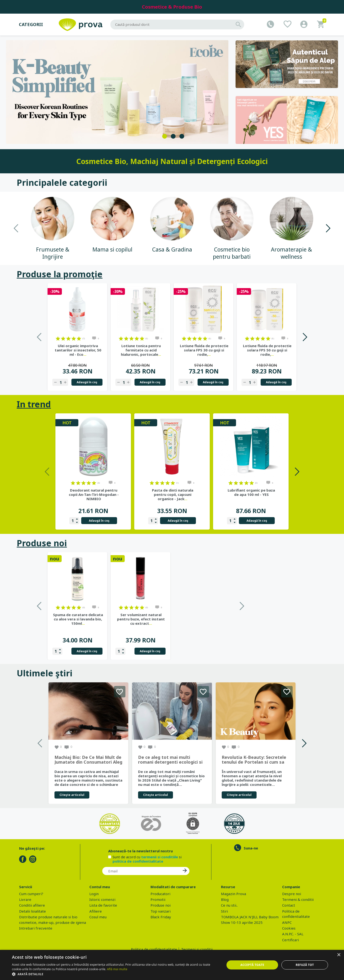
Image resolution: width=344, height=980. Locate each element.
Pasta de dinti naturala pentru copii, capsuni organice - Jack (173, 494)
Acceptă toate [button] (252, 965)
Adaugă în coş (87, 382)
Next (328, 228)
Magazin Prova (234, 894)
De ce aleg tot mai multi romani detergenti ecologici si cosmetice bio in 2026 (170, 760)
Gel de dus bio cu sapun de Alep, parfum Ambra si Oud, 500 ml (78, 619)
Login (94, 894)
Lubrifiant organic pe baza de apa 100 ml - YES (251, 492)
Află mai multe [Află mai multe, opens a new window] (117, 969)
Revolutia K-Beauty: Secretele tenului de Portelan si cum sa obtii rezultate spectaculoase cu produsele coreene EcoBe (254, 760)
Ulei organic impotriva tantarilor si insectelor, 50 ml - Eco (78, 350)
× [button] (339, 955)
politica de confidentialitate (138, 861)
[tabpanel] (117, 92)
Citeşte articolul (72, 795)
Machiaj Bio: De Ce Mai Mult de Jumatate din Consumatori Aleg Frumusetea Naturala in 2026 (88, 760)
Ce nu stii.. (229, 905)
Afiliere (96, 911)
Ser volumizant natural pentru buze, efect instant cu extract (204, 619)
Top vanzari (161, 911)
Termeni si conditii (197, 949)
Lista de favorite (103, 905)
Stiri (224, 911)
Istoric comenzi (102, 899)
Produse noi (42, 543)
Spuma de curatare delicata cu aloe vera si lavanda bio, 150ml (141, 619)
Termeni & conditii (298, 899)
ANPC (287, 922)
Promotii (158, 899)
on (58, 339)
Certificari (290, 940)
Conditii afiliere (32, 905)
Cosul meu (98, 917)
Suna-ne (251, 848)
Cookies (289, 928)
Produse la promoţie (60, 274)
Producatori (160, 894)
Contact (289, 905)
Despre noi (292, 894)
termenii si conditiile (160, 857)
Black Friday (161, 917)
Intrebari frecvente (36, 928)
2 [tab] (173, 136)
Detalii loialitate (32, 911)
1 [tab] (165, 136)
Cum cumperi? (31, 894)
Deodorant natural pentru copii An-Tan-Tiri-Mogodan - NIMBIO (94, 494)
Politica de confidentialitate (154, 949)
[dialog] (172, 965)
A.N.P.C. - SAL (293, 934)
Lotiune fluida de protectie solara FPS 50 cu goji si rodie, (267, 350)
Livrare (25, 899)
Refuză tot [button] (305, 965)
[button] (115, 974)
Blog (225, 899)
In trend (34, 404)
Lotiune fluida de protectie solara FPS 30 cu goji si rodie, (204, 350)
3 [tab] (182, 136)
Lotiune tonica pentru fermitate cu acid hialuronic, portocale (141, 350)
